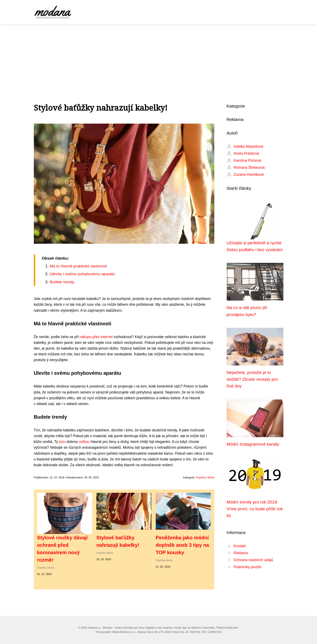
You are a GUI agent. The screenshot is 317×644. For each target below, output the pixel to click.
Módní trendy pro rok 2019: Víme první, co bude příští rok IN (255, 509)
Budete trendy (62, 282)
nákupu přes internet (96, 337)
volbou (84, 442)
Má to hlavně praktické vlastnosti (78, 266)
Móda (211, 477)
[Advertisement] (159, 55)
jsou (62, 442)
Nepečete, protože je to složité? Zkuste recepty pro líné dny (252, 379)
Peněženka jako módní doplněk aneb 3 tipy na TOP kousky (182, 545)
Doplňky (201, 477)
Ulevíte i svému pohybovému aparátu (82, 274)
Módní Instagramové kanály (253, 444)
